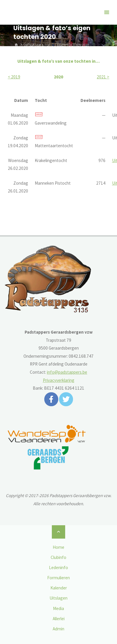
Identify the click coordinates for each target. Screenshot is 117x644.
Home (58, 547)
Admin (58, 629)
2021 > (103, 77)
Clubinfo (58, 557)
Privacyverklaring (59, 380)
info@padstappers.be (67, 372)
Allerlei (59, 619)
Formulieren (58, 578)
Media (58, 608)
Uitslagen (58, 598)
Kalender (59, 588)
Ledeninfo (58, 567)
